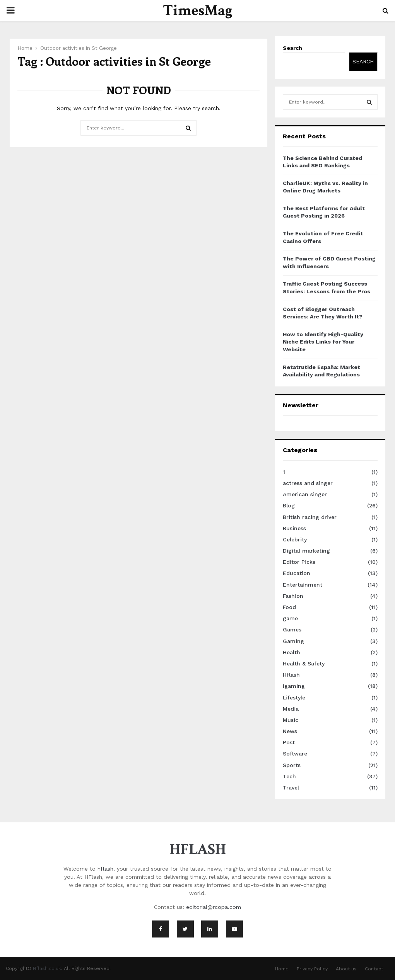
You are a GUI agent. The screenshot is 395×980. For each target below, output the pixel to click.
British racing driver (310, 517)
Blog (289, 505)
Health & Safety (304, 664)
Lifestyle (294, 698)
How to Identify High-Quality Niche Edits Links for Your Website (323, 342)
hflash (105, 869)
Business (294, 528)
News (290, 731)
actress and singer (308, 483)
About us (346, 969)
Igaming (294, 686)
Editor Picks (299, 562)
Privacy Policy (312, 969)
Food (289, 607)
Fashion (293, 596)
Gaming (293, 641)
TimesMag (198, 10)
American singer (305, 494)
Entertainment (303, 585)
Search (292, 48)
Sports (292, 765)
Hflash (291, 675)
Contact (374, 969)
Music (291, 720)
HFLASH (198, 849)
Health (292, 652)
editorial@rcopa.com (214, 907)
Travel (291, 788)
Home (282, 969)
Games (292, 630)
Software (295, 754)
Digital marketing (306, 551)
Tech (289, 776)
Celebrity (295, 539)
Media (291, 709)
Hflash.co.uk (47, 968)
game (290, 618)
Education (297, 573)
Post (289, 742)
